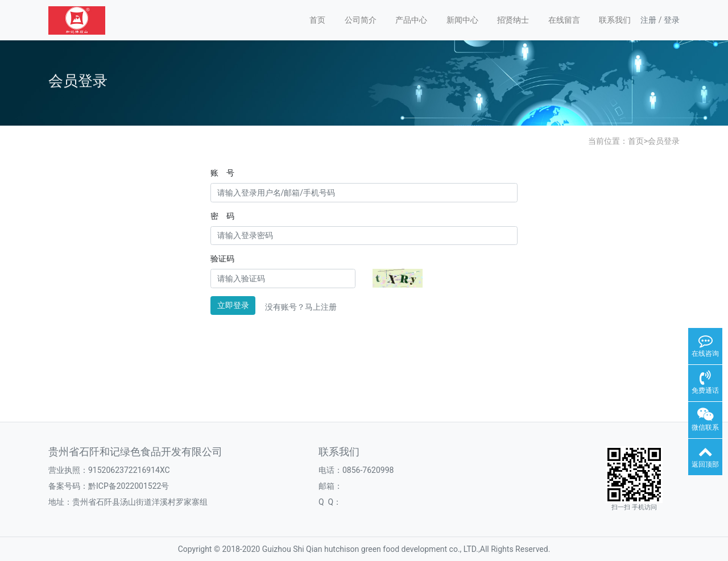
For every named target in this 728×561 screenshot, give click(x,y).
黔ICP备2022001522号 (129, 486)
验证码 (222, 259)
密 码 (222, 216)
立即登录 (233, 305)
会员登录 (664, 141)
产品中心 (411, 20)
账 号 (222, 173)
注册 (648, 20)
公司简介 (361, 20)
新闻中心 (462, 20)
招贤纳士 (513, 20)
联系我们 (615, 20)
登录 (672, 20)
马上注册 (321, 307)
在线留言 (564, 20)
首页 (317, 20)
